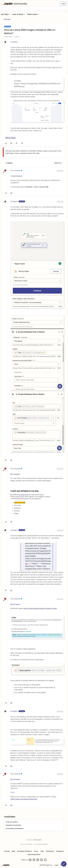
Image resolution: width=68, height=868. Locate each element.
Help (13, 851)
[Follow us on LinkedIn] (34, 860)
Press (36, 851)
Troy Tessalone (15, 170)
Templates (60, 851)
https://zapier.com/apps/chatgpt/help (24, 799)
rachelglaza (14, 42)
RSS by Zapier (11, 138)
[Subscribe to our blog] (38, 860)
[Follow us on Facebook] (30, 860)
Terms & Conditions (26, 844)
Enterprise (50, 851)
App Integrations (34, 854)
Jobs (42, 851)
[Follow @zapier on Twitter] (41, 860)
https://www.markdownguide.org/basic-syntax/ (40, 608)
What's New (33, 14)
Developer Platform (24, 851)
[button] (63, 4)
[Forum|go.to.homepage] (15, 4)
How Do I (7, 19)
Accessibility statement (41, 844)
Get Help (6, 14)
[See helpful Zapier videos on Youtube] (45, 860)
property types (24, 495)
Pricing (7, 851)
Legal (56, 865)
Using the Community (13, 825)
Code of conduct (12, 822)
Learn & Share (19, 14)
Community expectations (15, 828)
